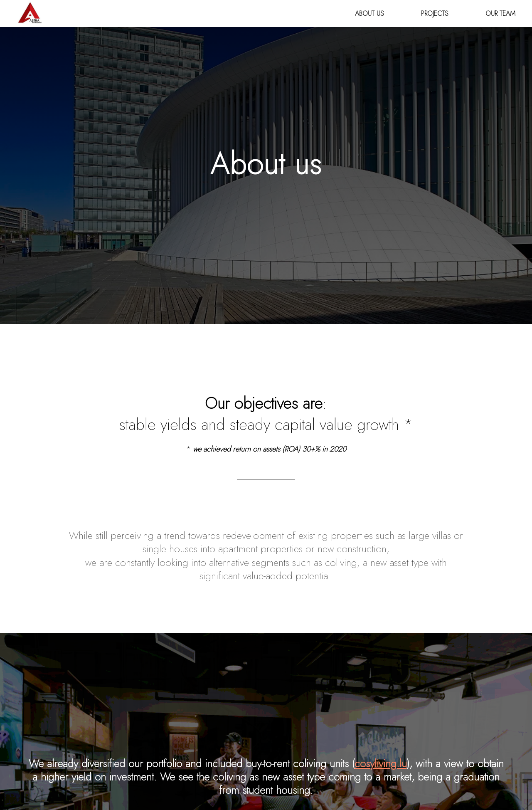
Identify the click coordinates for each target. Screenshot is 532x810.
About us (369, 14)
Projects (435, 14)
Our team (500, 14)
